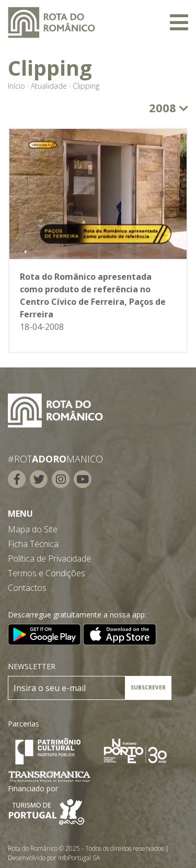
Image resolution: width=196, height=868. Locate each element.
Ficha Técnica (33, 544)
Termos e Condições (47, 573)
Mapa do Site (33, 529)
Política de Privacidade (49, 558)
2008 (169, 108)
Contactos (27, 588)
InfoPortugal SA (79, 858)
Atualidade (49, 86)
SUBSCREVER (148, 687)
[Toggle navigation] (179, 22)
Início (16, 86)
